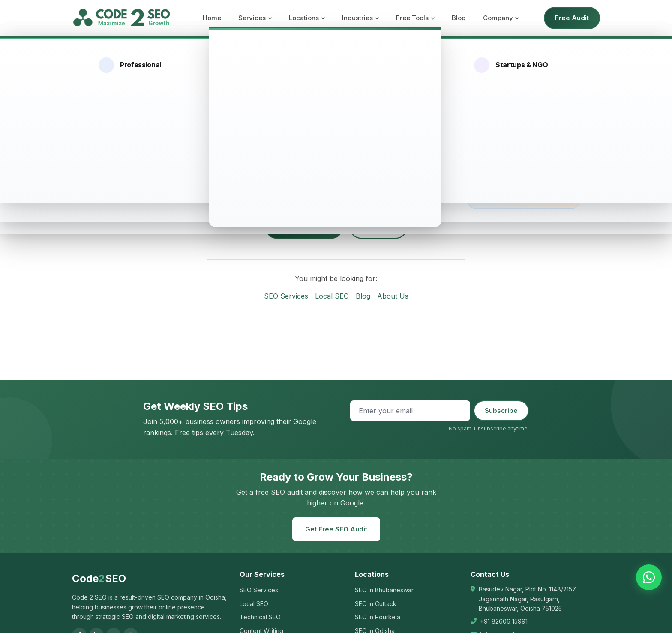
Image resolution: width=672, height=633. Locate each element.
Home (212, 18)
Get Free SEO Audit (336, 529)
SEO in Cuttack (376, 604)
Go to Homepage (304, 227)
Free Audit (572, 18)
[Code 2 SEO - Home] (121, 18)
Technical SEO (260, 617)
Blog (459, 18)
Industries (360, 18)
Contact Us (378, 227)
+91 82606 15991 (504, 621)
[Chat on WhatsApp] (649, 577)
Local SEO (332, 296)
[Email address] (410, 411)
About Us (393, 296)
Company (501, 18)
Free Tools (415, 18)
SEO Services (286, 296)
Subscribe (501, 411)
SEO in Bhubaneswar (384, 590)
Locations (307, 18)
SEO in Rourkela (378, 617)
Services (255, 18)
